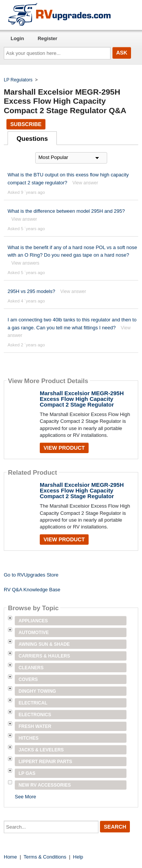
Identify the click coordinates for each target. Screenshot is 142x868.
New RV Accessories (45, 785)
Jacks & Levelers (41, 750)
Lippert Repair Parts (45, 762)
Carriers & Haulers (44, 656)
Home (10, 857)
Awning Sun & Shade (44, 644)
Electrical (33, 703)
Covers (28, 679)
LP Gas (27, 773)
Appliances (33, 621)
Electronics (35, 715)
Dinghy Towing (37, 691)
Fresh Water (35, 726)
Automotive (34, 633)
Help (78, 857)
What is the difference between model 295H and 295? (66, 211)
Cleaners (31, 668)
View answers (25, 263)
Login (17, 38)
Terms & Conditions (45, 857)
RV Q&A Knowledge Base (32, 590)
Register (47, 38)
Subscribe (26, 124)
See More (25, 797)
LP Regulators (18, 80)
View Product (64, 448)
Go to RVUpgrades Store (31, 575)
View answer (85, 183)
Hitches (29, 738)
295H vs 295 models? (31, 291)
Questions (32, 139)
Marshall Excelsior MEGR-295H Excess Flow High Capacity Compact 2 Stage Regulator (82, 399)
